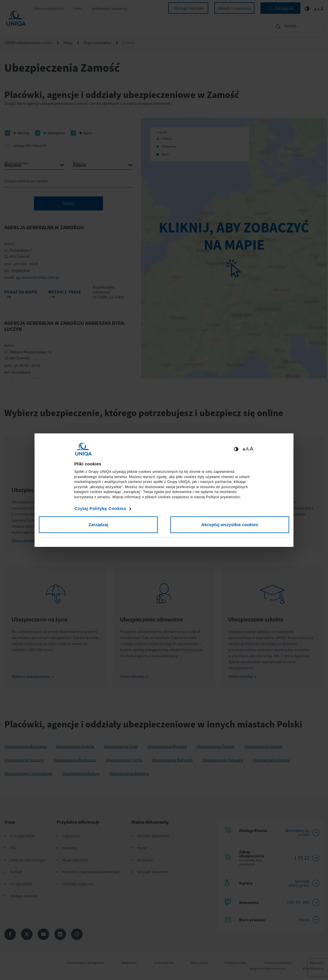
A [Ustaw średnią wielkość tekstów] (247, 449)
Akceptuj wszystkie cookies (230, 525)
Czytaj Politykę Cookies (100, 508)
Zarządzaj (98, 525)
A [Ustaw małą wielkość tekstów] (244, 449)
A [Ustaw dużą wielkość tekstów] (252, 449)
